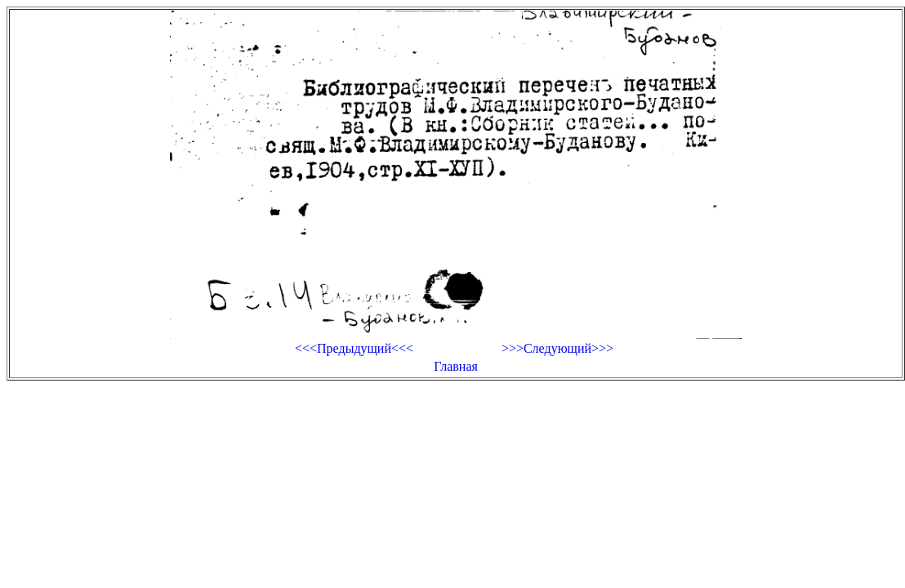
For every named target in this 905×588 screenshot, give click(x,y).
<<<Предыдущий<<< (354, 348)
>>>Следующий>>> (557, 348)
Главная (456, 366)
